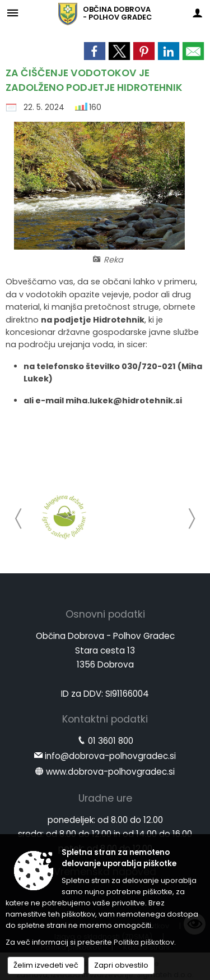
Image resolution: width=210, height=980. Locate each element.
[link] (95, 51)
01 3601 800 (111, 741)
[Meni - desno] (197, 13)
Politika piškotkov (144, 942)
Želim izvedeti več (46, 965)
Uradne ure (105, 798)
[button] (19, 519)
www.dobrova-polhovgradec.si (110, 772)
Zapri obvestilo (121, 965)
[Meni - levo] (13, 13)
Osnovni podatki (105, 614)
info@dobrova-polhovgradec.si (110, 756)
